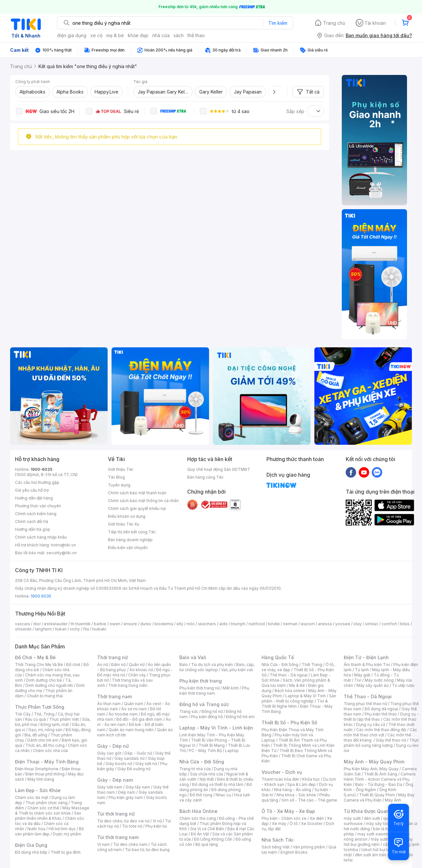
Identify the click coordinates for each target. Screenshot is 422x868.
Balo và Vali (193, 657)
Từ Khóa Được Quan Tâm (372, 811)
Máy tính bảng (41, 779)
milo (191, 624)
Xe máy (279, 824)
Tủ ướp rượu (403, 685)
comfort (389, 624)
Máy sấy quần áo (373, 685)
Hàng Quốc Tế (278, 657)
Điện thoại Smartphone (37, 769)
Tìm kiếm (278, 23)
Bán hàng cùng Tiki (205, 477)
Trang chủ (334, 23)
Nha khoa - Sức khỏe (296, 795)
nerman (290, 624)
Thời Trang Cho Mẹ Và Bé (39, 665)
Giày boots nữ (119, 764)
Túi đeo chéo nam (130, 844)
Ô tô (294, 824)
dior (37, 624)
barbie (100, 624)
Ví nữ (157, 821)
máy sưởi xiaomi (386, 839)
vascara (23, 624)
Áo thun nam (109, 704)
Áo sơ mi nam (134, 709)
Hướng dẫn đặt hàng (34, 498)
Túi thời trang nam (118, 837)
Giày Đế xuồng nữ (134, 769)
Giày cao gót (109, 753)
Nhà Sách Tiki (278, 840)
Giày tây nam (138, 787)
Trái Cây (23, 714)
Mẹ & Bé (297, 685)
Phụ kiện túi (156, 826)
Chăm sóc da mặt (32, 797)
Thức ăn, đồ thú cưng (45, 745)
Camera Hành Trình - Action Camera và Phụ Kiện (380, 779)
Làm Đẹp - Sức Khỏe (38, 790)
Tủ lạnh (362, 670)
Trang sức (189, 711)
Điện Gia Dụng (31, 845)
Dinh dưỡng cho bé (44, 680)
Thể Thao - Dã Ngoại (368, 696)
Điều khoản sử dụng (127, 516)
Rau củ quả (36, 719)
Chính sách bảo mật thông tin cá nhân (143, 501)
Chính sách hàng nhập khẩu (41, 537)
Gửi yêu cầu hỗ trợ (32, 490)
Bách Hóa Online (198, 811)
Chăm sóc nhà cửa (50, 751)
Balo (184, 665)
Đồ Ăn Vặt (200, 834)
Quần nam (134, 704)
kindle (274, 624)
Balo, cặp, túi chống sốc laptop (217, 667)
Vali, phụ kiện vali (237, 670)
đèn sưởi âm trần (371, 855)
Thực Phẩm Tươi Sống (40, 707)
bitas (405, 624)
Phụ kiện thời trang (201, 681)
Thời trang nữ (113, 657)
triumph (238, 624)
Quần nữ (137, 665)
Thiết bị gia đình (66, 852)
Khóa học (311, 779)
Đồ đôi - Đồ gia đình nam (139, 719)
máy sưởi (352, 818)
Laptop (232, 751)
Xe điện (317, 818)
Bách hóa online (290, 691)
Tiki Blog (116, 477)
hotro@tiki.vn (63, 545)
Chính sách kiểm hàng (36, 514)
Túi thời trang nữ (116, 814)
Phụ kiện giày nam (126, 797)
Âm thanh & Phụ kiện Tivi (367, 665)
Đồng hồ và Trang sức (204, 704)
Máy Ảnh (393, 800)
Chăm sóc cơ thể (43, 808)
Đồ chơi (73, 665)
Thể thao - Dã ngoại (289, 675)
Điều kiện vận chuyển (128, 548)
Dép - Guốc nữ (138, 753)
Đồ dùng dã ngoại (381, 709)
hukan (61, 629)
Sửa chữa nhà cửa (207, 774)
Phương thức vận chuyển (38, 506)
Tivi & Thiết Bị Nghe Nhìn (295, 704)
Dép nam (127, 792)
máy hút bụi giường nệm (378, 842)
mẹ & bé (115, 35)
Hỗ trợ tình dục (62, 829)
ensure (130, 624)
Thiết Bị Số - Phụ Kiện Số (289, 723)
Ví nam (104, 844)
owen (115, 624)
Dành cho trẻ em (43, 740)
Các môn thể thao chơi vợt (380, 732)
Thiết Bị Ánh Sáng (381, 774)
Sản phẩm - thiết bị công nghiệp (299, 698)
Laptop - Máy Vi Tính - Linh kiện (216, 728)
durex (146, 624)
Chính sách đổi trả (32, 521)
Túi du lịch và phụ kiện (212, 665)
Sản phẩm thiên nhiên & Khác (48, 816)
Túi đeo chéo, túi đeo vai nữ (123, 821)
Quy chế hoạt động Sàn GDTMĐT (219, 469)
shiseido (23, 629)
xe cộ (96, 35)
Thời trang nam (114, 696)
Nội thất (207, 779)
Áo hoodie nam (123, 714)
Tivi (358, 680)
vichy (75, 629)
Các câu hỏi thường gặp (37, 482)
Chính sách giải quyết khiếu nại (137, 508)
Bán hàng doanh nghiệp (130, 540)
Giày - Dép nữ (113, 746)
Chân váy (137, 675)
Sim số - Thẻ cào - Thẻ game (309, 800)
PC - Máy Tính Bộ (205, 751)
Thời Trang (312, 665)
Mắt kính (231, 688)
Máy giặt (362, 675)
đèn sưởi (372, 818)
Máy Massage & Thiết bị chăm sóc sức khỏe (52, 810)
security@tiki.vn (61, 553)
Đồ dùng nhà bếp (31, 852)
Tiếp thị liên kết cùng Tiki (132, 532)
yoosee (343, 624)
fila (86, 629)
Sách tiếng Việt (276, 847)
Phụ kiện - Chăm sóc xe (284, 818)
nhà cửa (161, 35)
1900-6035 (42, 469)
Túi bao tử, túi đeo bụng (147, 850)
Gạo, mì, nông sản (45, 730)
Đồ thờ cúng (201, 795)
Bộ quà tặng (207, 844)
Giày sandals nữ (129, 758)
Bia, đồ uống (36, 735)
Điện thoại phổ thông (45, 774)
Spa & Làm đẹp (301, 784)
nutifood (257, 624)
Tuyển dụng (119, 485)
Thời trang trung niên (128, 685)
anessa (325, 624)
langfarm (43, 629)
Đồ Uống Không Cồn (213, 839)
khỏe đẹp (138, 35)
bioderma (164, 624)
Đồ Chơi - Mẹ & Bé (35, 657)
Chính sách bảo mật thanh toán (137, 493)
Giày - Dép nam (115, 780)
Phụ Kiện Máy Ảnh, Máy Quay (371, 769)
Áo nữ (103, 665)
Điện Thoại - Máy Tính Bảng (47, 762)
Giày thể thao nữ (391, 740)
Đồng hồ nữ (212, 711)
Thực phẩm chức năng (46, 803)
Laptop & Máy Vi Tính (306, 696)
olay (358, 624)
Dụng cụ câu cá (371, 724)
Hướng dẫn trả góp (33, 529)
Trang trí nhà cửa (195, 769)
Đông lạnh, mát (55, 724)
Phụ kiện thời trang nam (214, 691)
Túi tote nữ (132, 826)
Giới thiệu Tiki (121, 469)
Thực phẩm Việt (64, 719)
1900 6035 (41, 596)
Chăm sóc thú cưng (198, 818)
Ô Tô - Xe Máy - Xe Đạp (288, 811)
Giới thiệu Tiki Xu (124, 524)
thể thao (196, 35)
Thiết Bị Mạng (212, 745)
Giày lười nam (110, 787)
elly (180, 624)
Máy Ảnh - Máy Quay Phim (374, 762)
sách (179, 35)
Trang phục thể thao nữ (365, 704)
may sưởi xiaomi (373, 834)
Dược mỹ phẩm (67, 834)
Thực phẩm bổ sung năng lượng (381, 743)
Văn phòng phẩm (309, 847)
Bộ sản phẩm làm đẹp (49, 831)
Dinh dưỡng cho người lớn (49, 685)
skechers (207, 624)
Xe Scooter (312, 824)
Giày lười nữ (146, 764)
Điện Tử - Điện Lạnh (366, 657)
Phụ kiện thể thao (381, 714)
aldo (223, 624)
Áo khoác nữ (141, 670)
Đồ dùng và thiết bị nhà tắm (218, 784)
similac (372, 624)
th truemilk (81, 624)
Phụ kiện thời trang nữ (199, 688)
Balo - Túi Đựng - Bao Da (379, 784)
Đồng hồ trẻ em (240, 717)
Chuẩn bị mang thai (45, 696)
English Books (294, 852)
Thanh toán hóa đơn (280, 779)
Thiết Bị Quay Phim (377, 795)
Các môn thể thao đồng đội (381, 730)
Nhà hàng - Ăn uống (293, 790)
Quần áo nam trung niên (131, 730)
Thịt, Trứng (44, 714)
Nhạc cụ (223, 795)
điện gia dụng (72, 35)
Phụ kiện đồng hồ (207, 717)
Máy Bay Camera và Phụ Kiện (379, 797)
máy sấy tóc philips (384, 824)
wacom (308, 624)
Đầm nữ (118, 665)
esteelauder (56, 624)
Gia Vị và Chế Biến (207, 829)
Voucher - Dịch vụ (282, 772)
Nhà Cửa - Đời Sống (202, 762)
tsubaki (99, 629)
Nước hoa (36, 829)
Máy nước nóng (379, 680)
